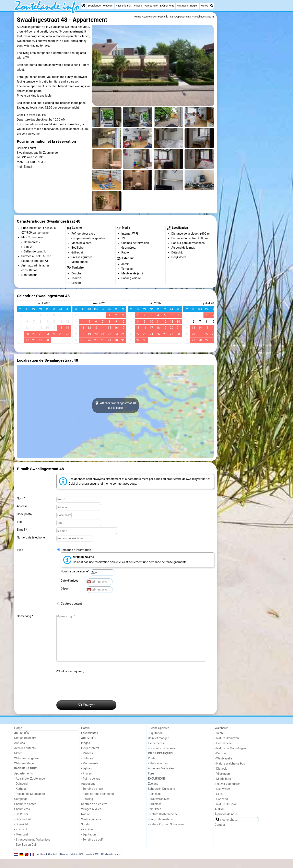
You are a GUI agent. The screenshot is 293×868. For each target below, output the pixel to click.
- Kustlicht (21, 839)
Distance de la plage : (185, 234)
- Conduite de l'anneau (162, 758)
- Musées (87, 762)
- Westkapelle (224, 768)
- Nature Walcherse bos (230, 773)
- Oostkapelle (223, 752)
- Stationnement (158, 773)
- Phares (86, 783)
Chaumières (22, 818)
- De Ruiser (21, 823)
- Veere (219, 742)
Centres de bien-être (94, 813)
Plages (138, 6)
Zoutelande (94, 6)
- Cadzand (221, 808)
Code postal (25, 514)
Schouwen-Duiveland (161, 798)
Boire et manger (158, 747)
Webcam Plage (24, 773)
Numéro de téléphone (31, 538)
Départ (66, 589)
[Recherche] (212, 6)
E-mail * (22, 530)
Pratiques (182, 6)
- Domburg (222, 763)
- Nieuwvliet (222, 798)
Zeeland (153, 793)
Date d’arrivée (70, 581)
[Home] (83, 6)
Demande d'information (76, 550)
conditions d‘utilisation (46, 863)
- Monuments (90, 773)
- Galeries (87, 767)
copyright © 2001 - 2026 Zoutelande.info (102, 863)
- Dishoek (221, 778)
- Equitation (155, 742)
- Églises (87, 778)
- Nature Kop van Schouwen (166, 834)
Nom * (21, 499)
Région (194, 6)
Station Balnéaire (25, 747)
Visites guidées (91, 828)
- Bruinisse (155, 813)
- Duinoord (21, 793)
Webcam (108, 6)
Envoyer (86, 714)
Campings (21, 808)
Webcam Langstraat (27, 767)
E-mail (28, 167)
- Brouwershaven (159, 808)
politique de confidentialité (70, 863)
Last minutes (90, 742)
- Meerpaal (21, 844)
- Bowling (87, 808)
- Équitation (89, 844)
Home (18, 737)
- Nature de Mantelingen (230, 758)
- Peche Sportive (159, 737)
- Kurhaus (20, 798)
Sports (85, 834)
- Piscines (87, 839)
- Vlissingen (222, 783)
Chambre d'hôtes (25, 813)
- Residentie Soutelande (30, 803)
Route (152, 767)
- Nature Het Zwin (226, 813)
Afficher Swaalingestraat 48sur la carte (115, 406)
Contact (220, 834)
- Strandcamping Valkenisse (32, 849)
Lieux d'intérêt (90, 757)
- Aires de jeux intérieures (97, 803)
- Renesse (154, 803)
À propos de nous (226, 823)
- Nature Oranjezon (227, 747)
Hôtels (85, 737)
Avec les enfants (25, 757)
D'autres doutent (71, 604)
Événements (167, 6)
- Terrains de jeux (92, 798)
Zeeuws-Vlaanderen (228, 793)
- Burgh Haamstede (160, 828)
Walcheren (222, 737)
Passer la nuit (124, 6)
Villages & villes (91, 818)
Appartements (24, 783)
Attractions (88, 793)
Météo (204, 6)
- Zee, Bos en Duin (26, 854)
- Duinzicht (21, 834)
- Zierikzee (155, 818)
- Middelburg (223, 788)
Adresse (22, 506)
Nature (86, 823)
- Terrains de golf (92, 849)
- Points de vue (91, 788)
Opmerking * (25, 616)
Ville (20, 522)
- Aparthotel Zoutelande (30, 788)
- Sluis (219, 803)
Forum (152, 783)
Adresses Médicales (161, 778)
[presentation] (87, 696)
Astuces (20, 752)
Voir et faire (151, 6)
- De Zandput (22, 828)
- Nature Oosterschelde (163, 823)
